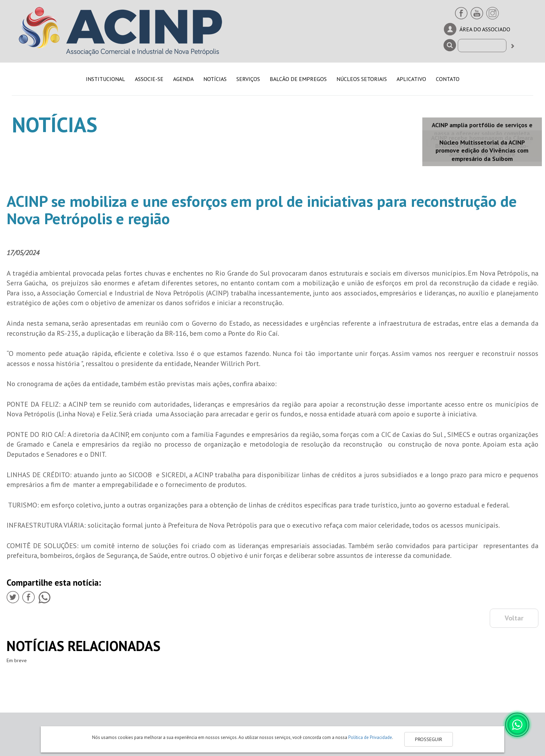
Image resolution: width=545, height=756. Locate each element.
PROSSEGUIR (429, 739)
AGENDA (183, 79)
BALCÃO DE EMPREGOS (298, 79)
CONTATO (448, 79)
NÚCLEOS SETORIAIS (362, 79)
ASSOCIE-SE (149, 79)
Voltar (514, 618)
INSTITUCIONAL (105, 79)
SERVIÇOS (248, 79)
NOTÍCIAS (215, 79)
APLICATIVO (411, 79)
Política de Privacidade (370, 737)
